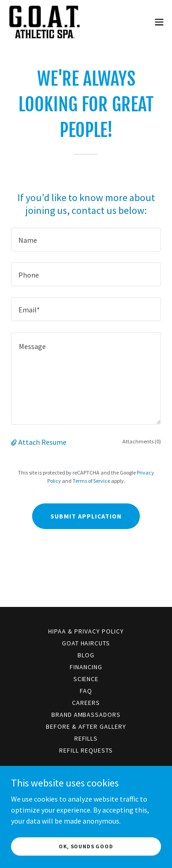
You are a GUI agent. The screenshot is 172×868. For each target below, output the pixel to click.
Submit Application (86, 516)
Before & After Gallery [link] (86, 726)
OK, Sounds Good (86, 846)
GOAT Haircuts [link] (86, 643)
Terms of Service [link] (91, 481)
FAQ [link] (86, 691)
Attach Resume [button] (42, 442)
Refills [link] (86, 738)
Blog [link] (86, 655)
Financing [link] (86, 667)
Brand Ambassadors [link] (86, 715)
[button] (159, 22)
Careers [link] (86, 703)
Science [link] (86, 679)
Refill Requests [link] (86, 750)
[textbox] (86, 240)
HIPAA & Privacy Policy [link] (86, 631)
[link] (44, 22)
